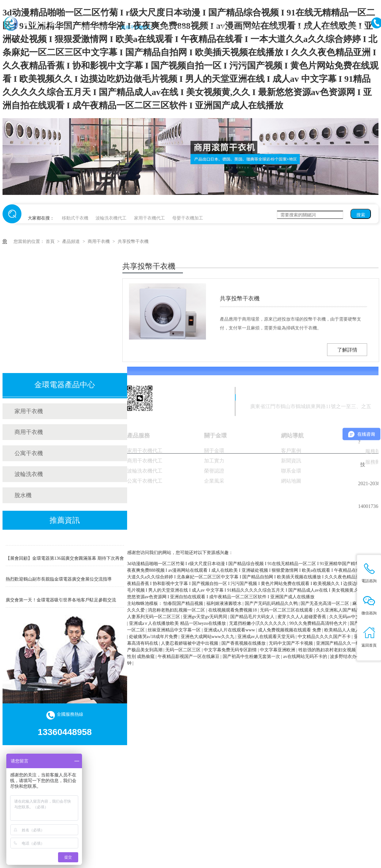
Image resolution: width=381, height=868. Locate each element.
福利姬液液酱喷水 (225, 603)
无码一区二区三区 (184, 650)
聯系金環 (291, 471)
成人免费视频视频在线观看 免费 (290, 630)
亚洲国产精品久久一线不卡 (343, 643)
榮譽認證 (214, 471)
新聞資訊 (332, 28)
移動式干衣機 (75, 218)
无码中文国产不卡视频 (291, 643)
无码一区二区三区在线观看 (287, 610)
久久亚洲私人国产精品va (341, 610)
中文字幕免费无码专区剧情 (231, 650)
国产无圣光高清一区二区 (325, 603)
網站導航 (292, 436)
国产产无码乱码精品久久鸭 (272, 603)
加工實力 (278, 28)
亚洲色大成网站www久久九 (208, 637)
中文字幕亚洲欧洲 (278, 650)
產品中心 (251, 28)
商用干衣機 (99, 241)
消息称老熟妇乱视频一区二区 (177, 610)
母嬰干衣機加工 (188, 218)
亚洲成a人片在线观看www (230, 630)
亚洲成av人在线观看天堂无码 (267, 637)
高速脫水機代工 (177, 28)
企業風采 (214, 481)
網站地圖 (291, 481)
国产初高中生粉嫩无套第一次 (252, 657)
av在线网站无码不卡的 (305, 657)
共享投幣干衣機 (133, 241)
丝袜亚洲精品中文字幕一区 (175, 630)
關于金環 (358, 28)
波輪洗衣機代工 (111, 218)
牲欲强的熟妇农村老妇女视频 (328, 650)
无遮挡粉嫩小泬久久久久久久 (258, 623)
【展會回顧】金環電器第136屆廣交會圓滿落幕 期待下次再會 (65, 560)
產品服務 (138, 436)
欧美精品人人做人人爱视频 (351, 630)
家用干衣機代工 (96, 28)
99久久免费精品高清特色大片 (319, 623)
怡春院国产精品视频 (184, 603)
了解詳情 (347, 350)
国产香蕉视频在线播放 (244, 643)
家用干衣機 (29, 411)
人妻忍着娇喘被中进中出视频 (190, 643)
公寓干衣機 (29, 453)
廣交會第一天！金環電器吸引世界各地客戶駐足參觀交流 (61, 602)
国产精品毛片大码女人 (253, 617)
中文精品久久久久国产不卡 (325, 637)
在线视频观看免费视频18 (233, 610)
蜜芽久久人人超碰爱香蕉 (302, 617)
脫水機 (23, 495)
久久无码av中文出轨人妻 (353, 617)
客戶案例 (305, 28)
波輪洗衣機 (29, 474)
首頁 (67, 28)
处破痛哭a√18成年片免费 (154, 637)
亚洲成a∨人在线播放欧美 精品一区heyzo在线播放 (178, 623)
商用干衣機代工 (137, 28)
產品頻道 (72, 241)
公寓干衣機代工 (217, 28)
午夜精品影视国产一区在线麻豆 (189, 657)
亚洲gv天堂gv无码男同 (206, 617)
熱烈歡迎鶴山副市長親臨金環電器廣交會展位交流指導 (59, 581)
